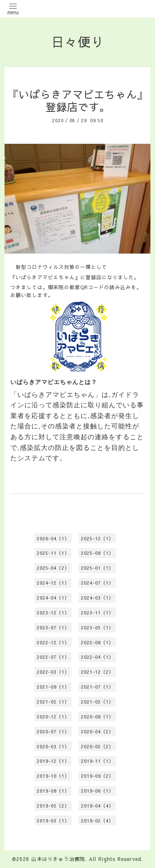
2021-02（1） (97, 702)
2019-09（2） (97, 776)
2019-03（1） (53, 821)
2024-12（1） (53, 583)
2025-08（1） (97, 553)
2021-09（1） (53, 687)
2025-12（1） (97, 538)
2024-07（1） (97, 583)
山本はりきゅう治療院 (58, 859)
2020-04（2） (97, 731)
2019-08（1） (53, 791)
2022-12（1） (53, 642)
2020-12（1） (53, 717)
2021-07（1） (97, 687)
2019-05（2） (53, 806)
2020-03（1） (53, 746)
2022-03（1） (53, 672)
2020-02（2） (97, 746)
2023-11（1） (97, 613)
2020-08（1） (97, 717)
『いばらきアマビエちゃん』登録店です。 (78, 101)
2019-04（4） (97, 806)
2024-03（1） (97, 598)
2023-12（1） (53, 613)
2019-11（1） (97, 761)
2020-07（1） (53, 731)
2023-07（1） (53, 627)
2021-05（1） (53, 702)
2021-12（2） (97, 672)
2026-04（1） (53, 538)
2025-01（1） (97, 568)
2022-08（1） (97, 642)
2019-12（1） (53, 761)
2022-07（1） (53, 657)
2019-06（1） (97, 791)
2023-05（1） (97, 627)
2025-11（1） (53, 553)
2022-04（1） (97, 657)
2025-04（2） (53, 568)
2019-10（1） (53, 776)
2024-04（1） (53, 598)
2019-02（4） (97, 821)
